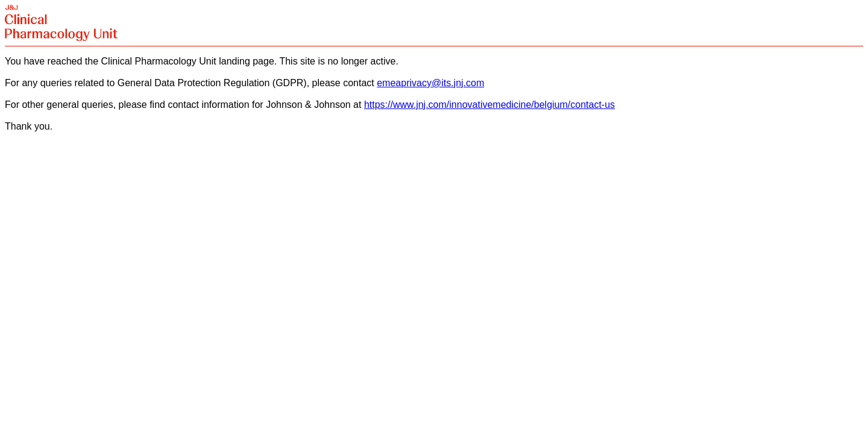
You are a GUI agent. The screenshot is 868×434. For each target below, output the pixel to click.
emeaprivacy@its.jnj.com (430, 83)
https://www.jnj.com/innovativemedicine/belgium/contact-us (489, 105)
